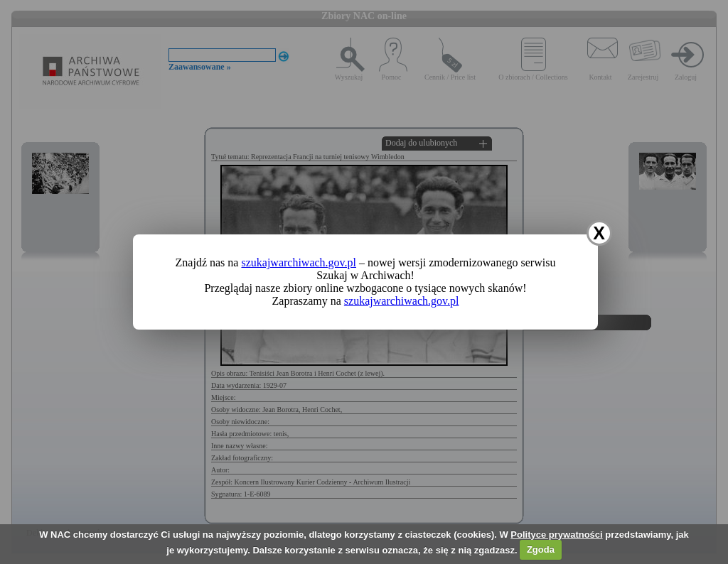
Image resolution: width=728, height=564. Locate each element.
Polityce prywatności (556, 535)
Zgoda (541, 549)
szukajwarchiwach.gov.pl (299, 262)
